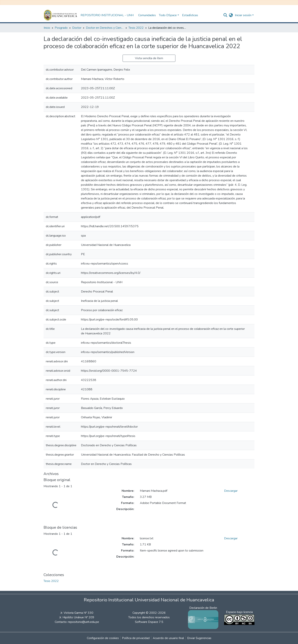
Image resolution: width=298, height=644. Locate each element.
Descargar (231, 491)
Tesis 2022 (136, 28)
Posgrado (61, 28)
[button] (231, 15)
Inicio (47, 28)
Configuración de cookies (103, 638)
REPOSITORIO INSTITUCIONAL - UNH (107, 15)
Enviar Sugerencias (199, 638)
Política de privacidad (136, 638)
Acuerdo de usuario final (168, 638)
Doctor (77, 28)
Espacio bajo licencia (239, 612)
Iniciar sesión (243, 15)
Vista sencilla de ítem (149, 58)
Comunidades (147, 15)
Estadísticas (190, 15)
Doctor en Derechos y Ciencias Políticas (105, 28)
